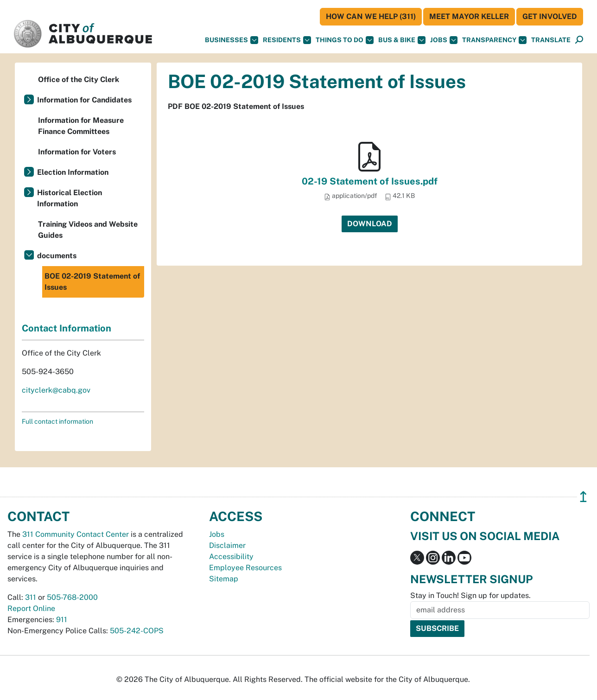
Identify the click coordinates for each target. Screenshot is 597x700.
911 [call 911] (62, 620)
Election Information (73, 172)
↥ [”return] (583, 497)
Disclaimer (227, 545)
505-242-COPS (137, 631)
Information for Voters (77, 152)
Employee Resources (245, 568)
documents (57, 256)
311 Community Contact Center (76, 534)
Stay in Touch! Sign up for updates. (470, 595)
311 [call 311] (31, 597)
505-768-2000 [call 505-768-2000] (72, 597)
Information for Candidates (84, 100)
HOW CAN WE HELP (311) (371, 16)
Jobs (444, 40)
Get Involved (550, 16)
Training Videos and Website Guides (88, 230)
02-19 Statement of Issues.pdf (370, 181)
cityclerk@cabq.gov (56, 390)
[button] (551, 40)
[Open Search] (579, 40)
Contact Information (67, 328)
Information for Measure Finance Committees (81, 126)
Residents (287, 40)
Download (370, 224)
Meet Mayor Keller (469, 16)
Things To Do (345, 40)
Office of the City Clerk (79, 80)
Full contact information (57, 421)
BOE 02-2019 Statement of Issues (92, 282)
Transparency (494, 40)
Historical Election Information (70, 198)
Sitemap (224, 579)
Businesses (232, 40)
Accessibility (231, 557)
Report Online (31, 608)
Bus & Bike (402, 40)
